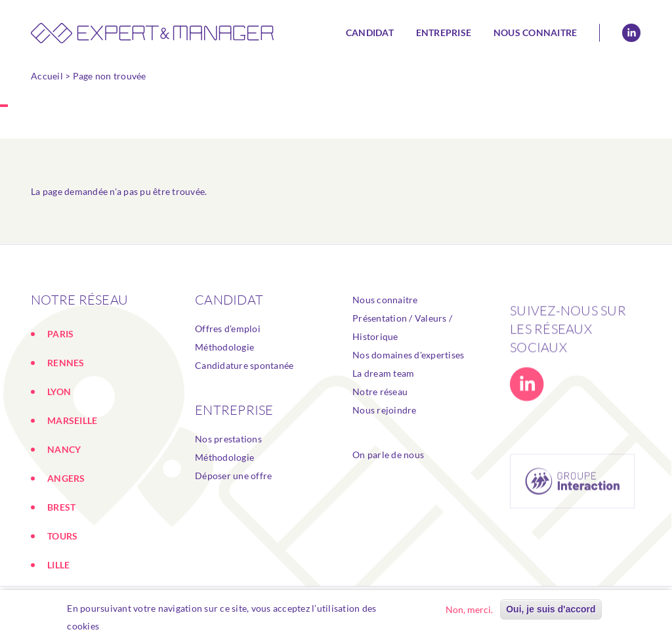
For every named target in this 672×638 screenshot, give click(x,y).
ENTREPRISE (234, 410)
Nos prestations (228, 439)
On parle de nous (388, 461)
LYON (59, 392)
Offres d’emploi (228, 329)
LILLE (58, 565)
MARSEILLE (72, 420)
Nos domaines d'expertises (408, 361)
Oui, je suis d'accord (551, 609)
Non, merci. (469, 609)
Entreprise (444, 32)
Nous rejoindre (385, 416)
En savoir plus (136, 626)
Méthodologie (224, 347)
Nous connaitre (535, 32)
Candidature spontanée (244, 365)
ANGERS (66, 478)
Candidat (370, 32)
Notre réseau (380, 398)
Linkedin (631, 33)
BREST (61, 507)
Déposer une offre (233, 476)
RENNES (66, 363)
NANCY (64, 449)
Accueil (47, 76)
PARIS (60, 334)
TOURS (62, 536)
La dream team (383, 380)
